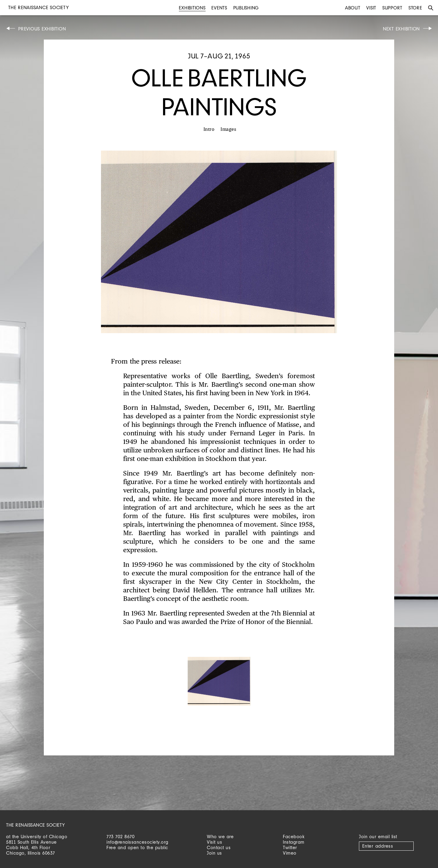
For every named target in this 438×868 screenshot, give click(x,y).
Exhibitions (192, 8)
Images (228, 129)
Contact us (219, 847)
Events (219, 8)
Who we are (220, 837)
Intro (209, 129)
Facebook (294, 837)
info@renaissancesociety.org (137, 842)
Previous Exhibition (42, 29)
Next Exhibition (401, 29)
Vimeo (290, 853)
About (353, 8)
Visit (371, 8)
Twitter (290, 847)
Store (415, 8)
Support (392, 8)
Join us (214, 853)
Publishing (246, 8)
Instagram (294, 842)
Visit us (214, 842)
